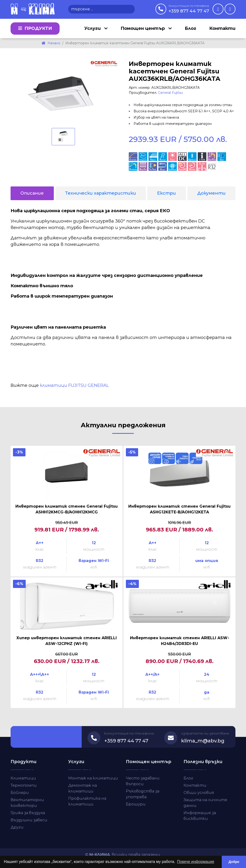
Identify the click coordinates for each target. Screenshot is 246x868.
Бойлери (20, 793)
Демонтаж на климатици (83, 788)
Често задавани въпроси (143, 781)
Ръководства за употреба (143, 794)
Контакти (222, 28)
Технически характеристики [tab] (101, 193)
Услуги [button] (93, 28)
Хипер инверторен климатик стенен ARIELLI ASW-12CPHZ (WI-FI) (67, 641)
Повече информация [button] (196, 862)
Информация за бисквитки (200, 816)
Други (17, 827)
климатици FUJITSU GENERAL (74, 385)
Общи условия (199, 793)
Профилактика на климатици (87, 801)
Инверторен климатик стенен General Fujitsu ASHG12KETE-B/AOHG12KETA (179, 509)
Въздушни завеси (29, 820)
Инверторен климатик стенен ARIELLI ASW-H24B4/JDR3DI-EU (180, 641)
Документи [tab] (211, 193)
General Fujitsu (170, 93)
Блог (191, 28)
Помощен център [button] (143, 28)
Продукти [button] (35, 28)
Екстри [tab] (166, 193)
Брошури (136, 804)
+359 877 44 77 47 (189, 9)
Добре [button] (234, 862)
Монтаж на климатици (93, 778)
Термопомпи (24, 785)
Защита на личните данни (205, 803)
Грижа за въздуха (28, 813)
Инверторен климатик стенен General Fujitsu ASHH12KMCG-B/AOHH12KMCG (67, 509)
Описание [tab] (32, 193)
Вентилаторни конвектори (27, 803)
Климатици (23, 778)
